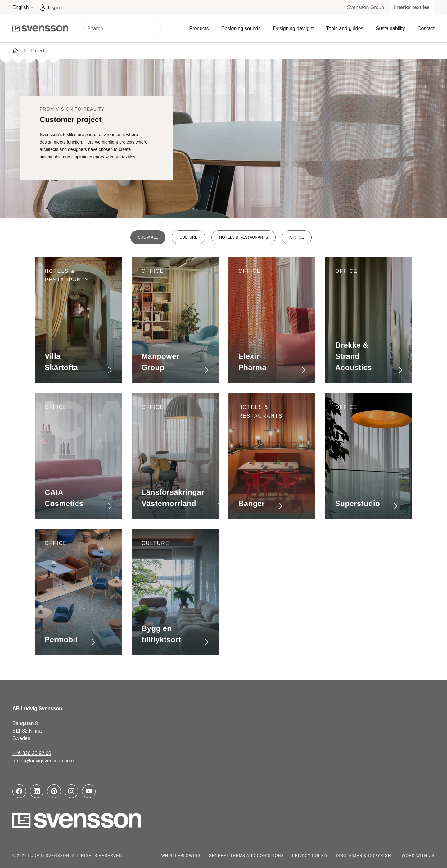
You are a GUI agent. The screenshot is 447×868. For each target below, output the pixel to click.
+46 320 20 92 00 (32, 753)
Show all (148, 237)
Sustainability (391, 28)
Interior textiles (412, 7)
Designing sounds (241, 28)
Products (199, 28)
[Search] (123, 29)
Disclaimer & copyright (365, 856)
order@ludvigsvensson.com (43, 761)
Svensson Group (366, 7)
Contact (426, 28)
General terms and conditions (246, 856)
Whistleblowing (181, 856)
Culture (188, 237)
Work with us (418, 856)
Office (297, 237)
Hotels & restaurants (244, 237)
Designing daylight (293, 28)
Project (38, 51)
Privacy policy (310, 856)
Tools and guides (345, 28)
